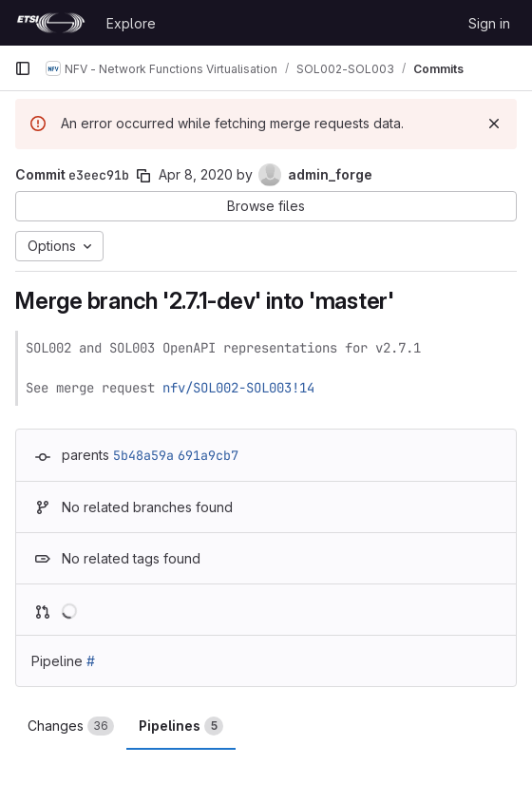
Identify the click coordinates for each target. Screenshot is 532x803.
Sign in (489, 23)
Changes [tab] (71, 726)
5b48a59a (143, 455)
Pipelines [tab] (181, 726)
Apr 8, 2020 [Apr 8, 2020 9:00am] (196, 174)
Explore (131, 23)
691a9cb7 (208, 455)
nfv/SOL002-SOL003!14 (238, 388)
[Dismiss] (494, 124)
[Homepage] (51, 23)
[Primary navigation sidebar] (23, 68)
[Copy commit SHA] (143, 176)
